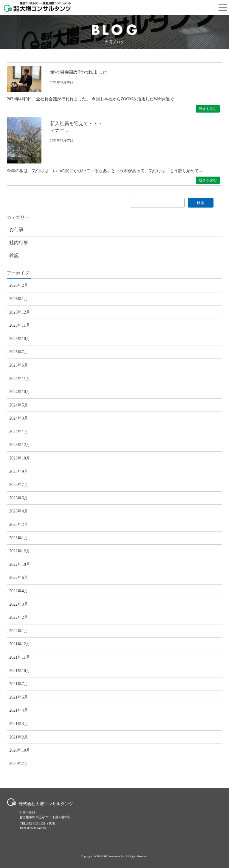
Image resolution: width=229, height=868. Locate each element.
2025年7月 (19, 352)
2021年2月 (19, 737)
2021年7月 (19, 684)
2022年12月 (20, 551)
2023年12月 (20, 445)
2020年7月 (19, 764)
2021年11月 (20, 657)
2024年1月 (19, 432)
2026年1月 (19, 299)
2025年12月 (20, 312)
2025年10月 (20, 339)
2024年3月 (19, 418)
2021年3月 (19, 724)
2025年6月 (19, 365)
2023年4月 (19, 511)
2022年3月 (19, 604)
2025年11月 (20, 325)
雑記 (14, 255)
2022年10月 (20, 564)
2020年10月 (20, 750)
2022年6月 (19, 578)
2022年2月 (19, 617)
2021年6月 (19, 697)
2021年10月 (20, 671)
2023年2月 (19, 525)
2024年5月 (19, 405)
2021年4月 (19, 710)
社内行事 (19, 243)
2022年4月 (19, 591)
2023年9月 (19, 472)
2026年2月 (19, 285)
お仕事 (16, 229)
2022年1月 (19, 631)
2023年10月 (20, 458)
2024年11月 (20, 379)
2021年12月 (20, 644)
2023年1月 (19, 538)
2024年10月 (20, 392)
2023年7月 (19, 485)
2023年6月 (19, 498)
